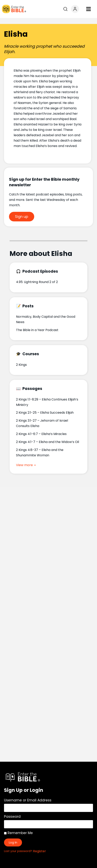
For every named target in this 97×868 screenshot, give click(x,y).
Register (39, 845)
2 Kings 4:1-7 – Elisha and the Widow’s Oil (47, 436)
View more (24, 459)
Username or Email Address (28, 794)
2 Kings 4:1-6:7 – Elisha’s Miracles (41, 428)
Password (12, 811)
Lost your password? (18, 845)
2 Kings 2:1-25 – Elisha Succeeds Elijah (45, 407)
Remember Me (18, 827)
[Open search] (65, 9)
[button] (88, 9)
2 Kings (21, 359)
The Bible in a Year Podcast (37, 324)
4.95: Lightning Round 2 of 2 (37, 276)
